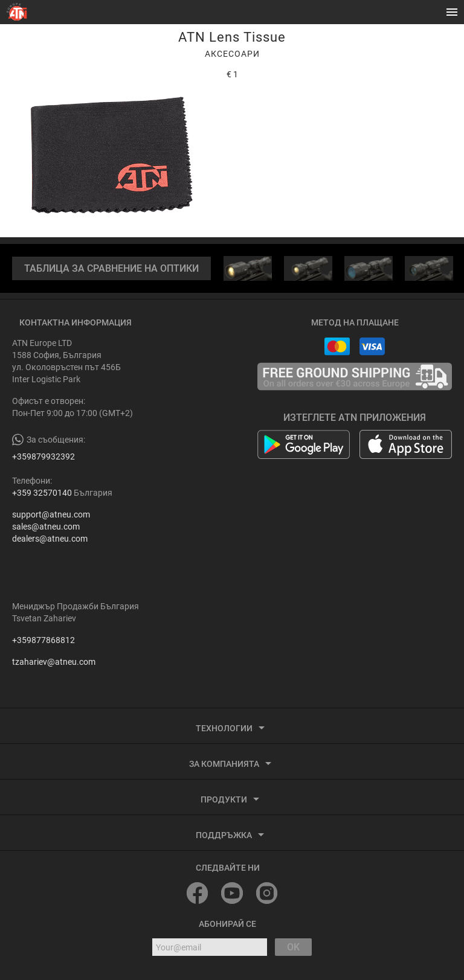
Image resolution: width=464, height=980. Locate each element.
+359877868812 (43, 640)
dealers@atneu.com (50, 539)
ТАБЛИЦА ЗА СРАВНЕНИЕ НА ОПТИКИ (111, 268)
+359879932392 (43, 456)
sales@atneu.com (46, 527)
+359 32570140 (42, 493)
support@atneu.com (51, 514)
